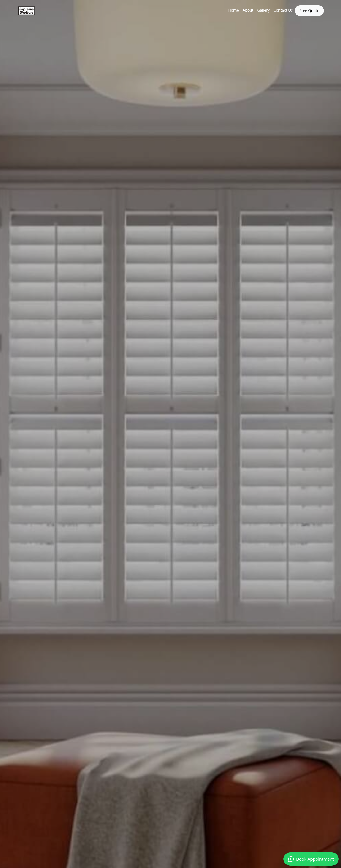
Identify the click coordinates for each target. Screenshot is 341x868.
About (248, 10)
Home (233, 10)
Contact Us (283, 10)
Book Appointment (311, 859)
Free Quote (309, 11)
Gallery (263, 10)
